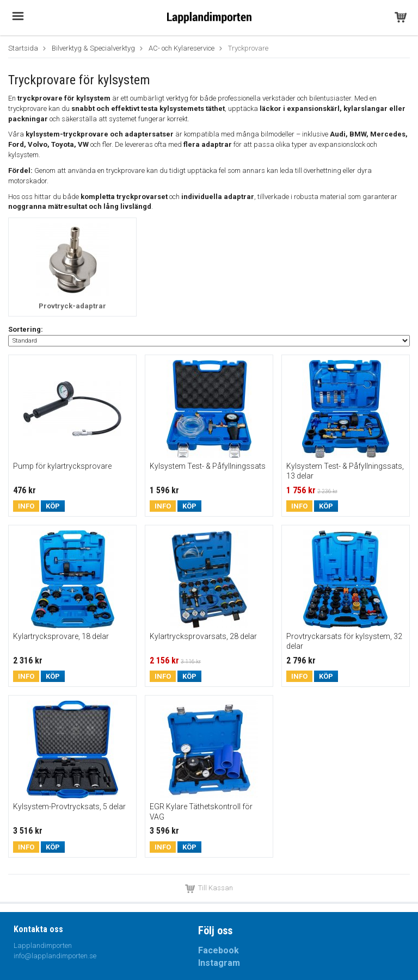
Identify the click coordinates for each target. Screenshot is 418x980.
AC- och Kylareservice (182, 48)
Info (26, 506)
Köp (53, 506)
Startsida (23, 48)
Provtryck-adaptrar (72, 306)
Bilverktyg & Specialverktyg (93, 48)
